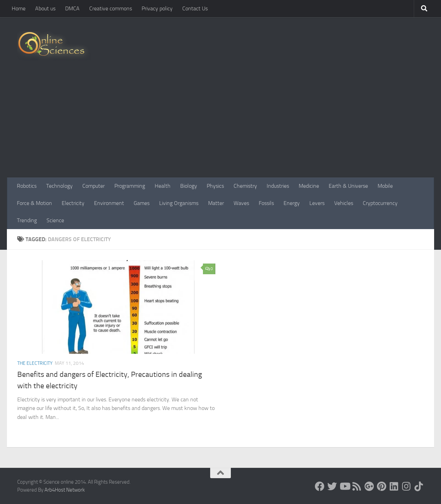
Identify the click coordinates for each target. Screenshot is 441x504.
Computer (94, 186)
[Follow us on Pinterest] (382, 486)
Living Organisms (179, 203)
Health (163, 186)
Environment (109, 203)
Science (55, 220)
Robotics (27, 186)
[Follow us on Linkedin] (394, 486)
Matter (216, 203)
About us (45, 8)
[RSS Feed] (357, 486)
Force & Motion (34, 203)
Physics (215, 186)
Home (19, 8)
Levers (317, 203)
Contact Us (195, 8)
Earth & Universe (348, 186)
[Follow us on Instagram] (407, 486)
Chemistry (245, 186)
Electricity (73, 203)
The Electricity (35, 363)
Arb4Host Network (65, 490)
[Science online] (320, 486)
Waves (241, 203)
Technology (59, 186)
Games (142, 203)
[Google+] (369, 486)
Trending (27, 220)
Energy (292, 203)
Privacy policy (157, 8)
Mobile (385, 186)
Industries (278, 186)
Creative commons (111, 8)
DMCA (72, 8)
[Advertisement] (220, 126)
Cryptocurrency (380, 203)
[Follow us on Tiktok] (419, 486)
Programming (130, 186)
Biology (189, 186)
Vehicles (344, 203)
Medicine (309, 186)
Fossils (266, 203)
